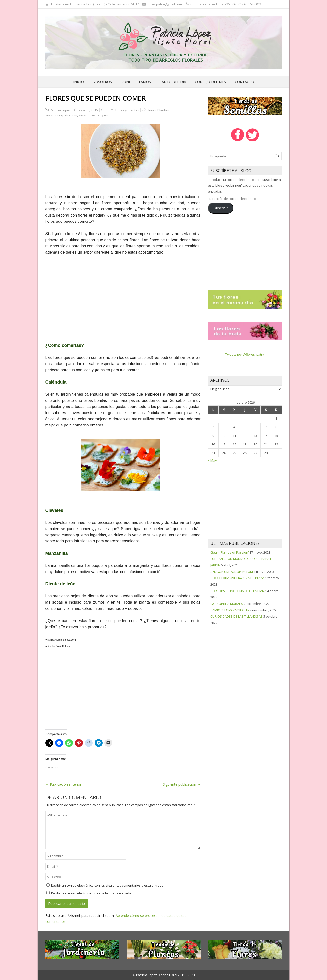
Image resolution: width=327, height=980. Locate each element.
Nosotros (102, 82)
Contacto (244, 82)
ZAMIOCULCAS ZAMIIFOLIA (230, 610)
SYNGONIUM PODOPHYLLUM (232, 572)
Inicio (78, 82)
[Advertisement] (123, 296)
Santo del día (173, 82)
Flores (151, 110)
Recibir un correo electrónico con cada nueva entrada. (91, 893)
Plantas (163, 110)
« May (212, 460)
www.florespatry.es (93, 115)
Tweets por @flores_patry (245, 354)
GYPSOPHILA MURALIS (227, 604)
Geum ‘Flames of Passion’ (230, 552)
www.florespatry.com (61, 115)
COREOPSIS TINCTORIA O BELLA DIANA (238, 591)
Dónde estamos (136, 82)
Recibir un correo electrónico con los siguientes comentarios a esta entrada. (108, 885)
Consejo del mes (210, 82)
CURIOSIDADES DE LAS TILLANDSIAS (237, 616)
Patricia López (60, 110)
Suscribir (221, 208)
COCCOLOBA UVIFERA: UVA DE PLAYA (237, 578)
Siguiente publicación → (182, 784)
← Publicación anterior (63, 784)
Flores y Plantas (127, 110)
